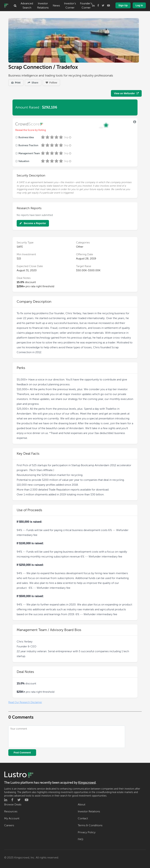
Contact (83, 818)
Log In (139, 5)
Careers (9, 825)
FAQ (80, 839)
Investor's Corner (70, 6)
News (56, 6)
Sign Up (123, 5)
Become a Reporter (33, 223)
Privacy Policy (87, 832)
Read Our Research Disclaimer (25, 702)
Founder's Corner (86, 6)
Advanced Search (27, 6)
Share (33, 83)
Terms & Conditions (90, 825)
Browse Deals (13, 805)
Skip (68, 137)
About (82, 805)
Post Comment (22, 753)
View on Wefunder (126, 93)
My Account (12, 818)
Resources (11, 811)
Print (16, 83)
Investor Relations (43, 6)
